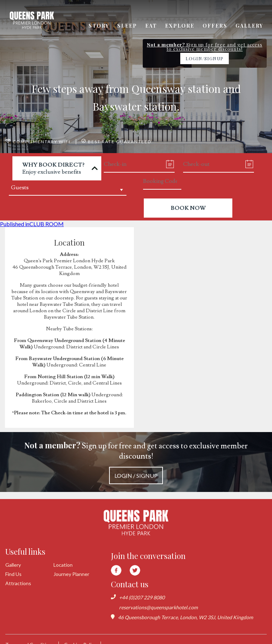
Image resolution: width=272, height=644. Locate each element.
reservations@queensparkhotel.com (158, 607)
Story (99, 26)
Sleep (127, 26)
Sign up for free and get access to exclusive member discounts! (136, 462)
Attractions (18, 583)
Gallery (249, 26)
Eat (151, 26)
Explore (180, 26)
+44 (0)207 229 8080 (142, 597)
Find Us (13, 574)
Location (63, 565)
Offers (215, 26)
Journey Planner (71, 574)
